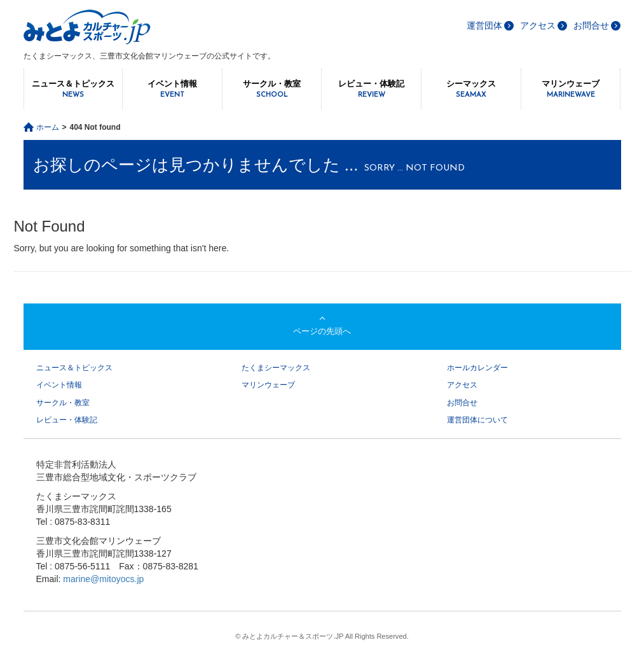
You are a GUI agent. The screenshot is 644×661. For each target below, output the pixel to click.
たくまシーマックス (276, 368)
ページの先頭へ (322, 331)
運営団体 (484, 25)
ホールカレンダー (477, 368)
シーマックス (471, 89)
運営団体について (477, 420)
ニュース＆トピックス (73, 89)
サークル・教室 (272, 89)
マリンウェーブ (571, 89)
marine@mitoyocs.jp (103, 579)
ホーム (48, 127)
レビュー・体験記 (371, 89)
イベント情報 (172, 89)
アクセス (538, 25)
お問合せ (591, 25)
